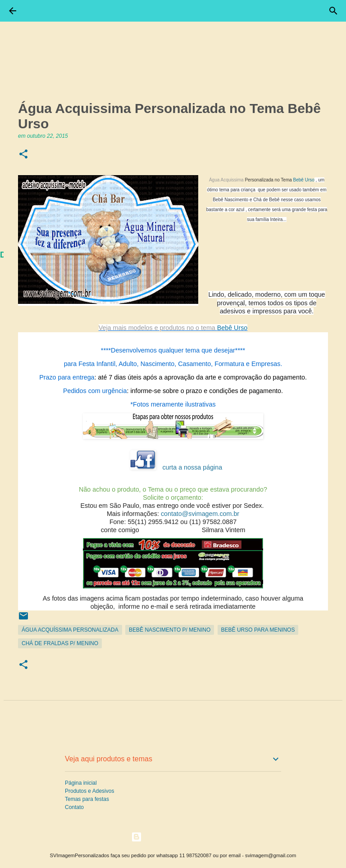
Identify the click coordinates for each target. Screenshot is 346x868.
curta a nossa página (192, 467)
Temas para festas (87, 799)
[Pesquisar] (333, 11)
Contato (74, 807)
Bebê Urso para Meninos (258, 630)
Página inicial (81, 783)
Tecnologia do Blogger (173, 837)
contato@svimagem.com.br (200, 514)
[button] (23, 155)
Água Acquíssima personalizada (70, 630)
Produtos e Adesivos (89, 791)
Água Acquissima (226, 180)
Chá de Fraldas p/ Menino (60, 643)
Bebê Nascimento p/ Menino (170, 630)
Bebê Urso (304, 180)
